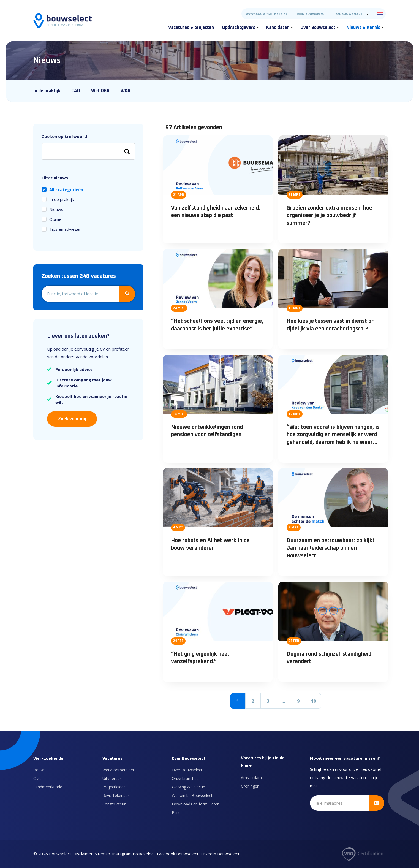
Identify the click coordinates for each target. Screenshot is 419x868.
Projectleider (114, 787)
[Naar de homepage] (63, 21)
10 (314, 701)
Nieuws (56, 209)
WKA (126, 91)
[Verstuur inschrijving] (377, 803)
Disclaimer (83, 854)
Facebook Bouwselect (178, 854)
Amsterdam (251, 778)
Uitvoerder (112, 778)
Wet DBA (100, 91)
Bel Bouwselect (349, 14)
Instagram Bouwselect (134, 854)
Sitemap (102, 854)
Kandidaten (278, 28)
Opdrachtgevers (239, 28)
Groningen (250, 786)
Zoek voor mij (72, 419)
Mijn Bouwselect (311, 14)
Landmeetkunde (48, 787)
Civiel (38, 778)
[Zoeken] (127, 151)
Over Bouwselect (318, 28)
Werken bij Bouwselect (192, 795)
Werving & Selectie (188, 787)
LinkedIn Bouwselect (220, 854)
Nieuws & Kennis (363, 28)
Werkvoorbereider (118, 770)
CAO (76, 91)
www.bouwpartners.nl (267, 14)
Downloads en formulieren (196, 804)
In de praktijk (47, 91)
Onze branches (185, 778)
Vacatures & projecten (191, 28)
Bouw (39, 770)
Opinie (55, 219)
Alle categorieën (66, 189)
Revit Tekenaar (116, 795)
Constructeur (114, 804)
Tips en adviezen (65, 229)
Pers (176, 813)
